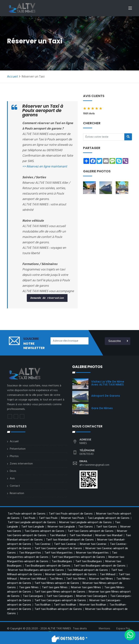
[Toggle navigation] (130, 9)
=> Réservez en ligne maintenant (45, 167)
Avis (12, 479)
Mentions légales (104, 631)
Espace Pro (123, 629)
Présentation (18, 449)
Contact (15, 486)
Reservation (17, 493)
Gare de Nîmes (102, 408)
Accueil (12, 77)
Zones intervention (21, 464)
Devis (13, 471)
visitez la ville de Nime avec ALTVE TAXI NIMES (108, 383)
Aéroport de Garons (106, 396)
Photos (14, 456)
